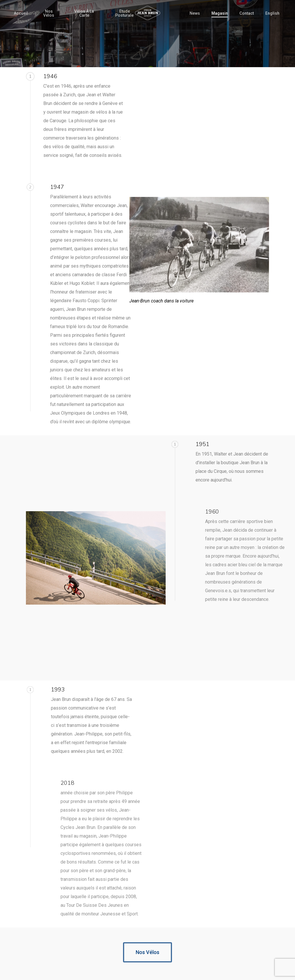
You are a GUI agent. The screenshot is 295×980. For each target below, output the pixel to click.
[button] (147, 952)
